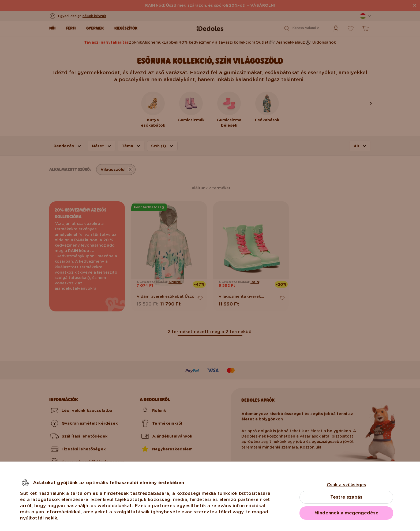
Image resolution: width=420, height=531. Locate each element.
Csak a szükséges (346, 485)
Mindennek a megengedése (346, 513)
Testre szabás (346, 497)
